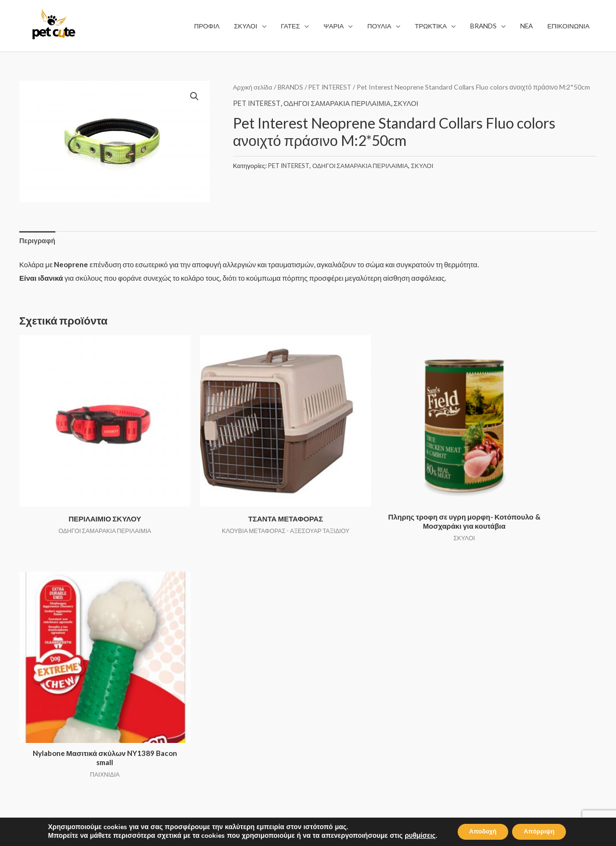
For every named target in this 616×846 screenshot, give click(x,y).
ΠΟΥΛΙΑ (182, 684)
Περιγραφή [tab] (38, 241)
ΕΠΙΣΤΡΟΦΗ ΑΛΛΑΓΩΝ (356, 697)
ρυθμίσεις (412, 835)
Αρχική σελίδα (253, 87)
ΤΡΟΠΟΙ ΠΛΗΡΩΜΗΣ (353, 684)
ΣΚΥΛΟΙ (413, 116)
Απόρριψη (543, 831)
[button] (194, 97)
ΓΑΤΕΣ (179, 657)
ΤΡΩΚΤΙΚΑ (186, 697)
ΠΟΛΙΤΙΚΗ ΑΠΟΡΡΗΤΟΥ (358, 657)
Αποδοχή (478, 831)
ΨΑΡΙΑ (180, 670)
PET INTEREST (334, 87)
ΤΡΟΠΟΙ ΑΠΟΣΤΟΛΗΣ (354, 670)
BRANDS (292, 87)
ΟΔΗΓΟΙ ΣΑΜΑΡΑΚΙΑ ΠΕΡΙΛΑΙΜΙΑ (341, 116)
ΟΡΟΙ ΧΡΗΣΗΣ (342, 643)
